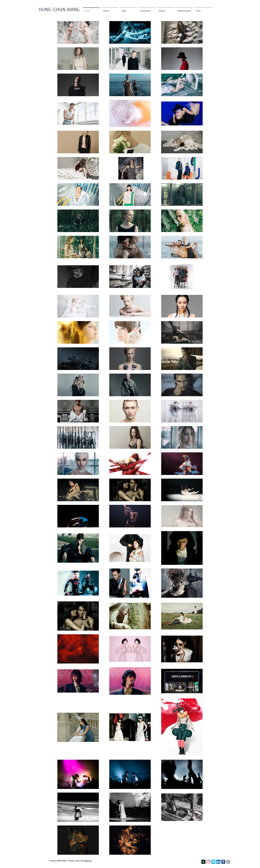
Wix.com (88, 861)
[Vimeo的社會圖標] (213, 862)
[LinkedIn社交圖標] (218, 862)
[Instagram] (208, 862)
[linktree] (203, 862)
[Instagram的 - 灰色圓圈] (228, 862)
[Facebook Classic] (223, 862)
